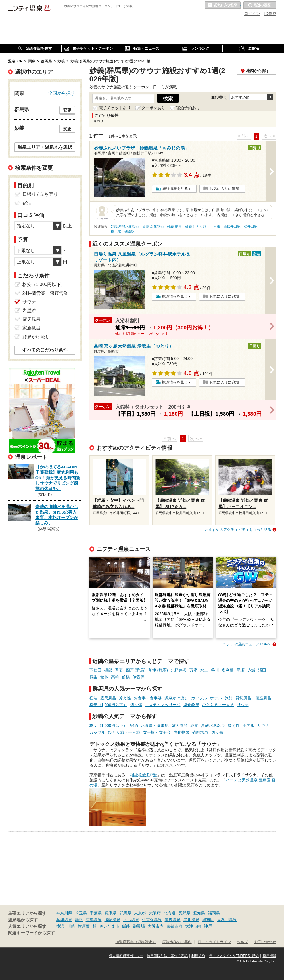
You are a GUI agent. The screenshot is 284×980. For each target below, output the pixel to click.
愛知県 (199, 913)
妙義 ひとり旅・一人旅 (203, 226)
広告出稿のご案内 (177, 942)
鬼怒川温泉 (227, 920)
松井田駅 (251, 226)
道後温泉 (173, 920)
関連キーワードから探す (31, 933)
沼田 (262, 670)
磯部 (108, 670)
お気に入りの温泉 (223, 5)
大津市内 (193, 926)
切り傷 (136, 705)
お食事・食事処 (148, 698)
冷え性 (125, 698)
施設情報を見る (175, 189)
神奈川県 (64, 913)
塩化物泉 (191, 705)
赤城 (251, 670)
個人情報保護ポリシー (126, 956)
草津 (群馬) (158, 670)
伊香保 (139, 677)
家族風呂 (32, 328)
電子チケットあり (115, 108)
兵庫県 (110, 913)
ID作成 (270, 14)
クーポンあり (153, 108)
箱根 (79, 920)
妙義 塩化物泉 (153, 226)
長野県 (184, 913)
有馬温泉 (94, 920)
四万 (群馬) (136, 670)
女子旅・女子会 (157, 732)
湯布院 (208, 920)
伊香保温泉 (152, 920)
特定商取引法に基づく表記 (167, 956)
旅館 (229, 698)
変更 (67, 110)
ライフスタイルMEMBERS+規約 (234, 956)
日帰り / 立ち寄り (40, 194)
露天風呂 (108, 698)
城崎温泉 (112, 920)
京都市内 (174, 926)
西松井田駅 (232, 226)
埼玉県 (81, 913)
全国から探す (62, 93)
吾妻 (119, 670)
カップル (199, 698)
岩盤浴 (29, 311)
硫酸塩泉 (200, 732)
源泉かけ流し (176, 698)
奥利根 (228, 670)
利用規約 (198, 956)
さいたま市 (109, 926)
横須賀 (84, 926)
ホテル (216, 698)
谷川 (215, 670)
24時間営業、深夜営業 (45, 293)
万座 (193, 670)
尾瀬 (241, 670)
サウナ (243, 705)
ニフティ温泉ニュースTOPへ (247, 644)
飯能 (126, 926)
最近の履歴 (260, 5)
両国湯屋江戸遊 (143, 775)
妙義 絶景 (174, 226)
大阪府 (155, 913)
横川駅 (116, 232)
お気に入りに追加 (224, 189)
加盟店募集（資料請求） (136, 942)
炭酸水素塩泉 (213, 725)
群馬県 (125, 913)
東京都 (140, 913)
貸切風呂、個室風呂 (253, 698)
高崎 (115, 677)
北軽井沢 (179, 670)
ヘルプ (242, 942)
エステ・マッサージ (163, 705)
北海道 (170, 913)
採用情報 (270, 956)
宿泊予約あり (188, 108)
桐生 (93, 677)
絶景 (194, 725)
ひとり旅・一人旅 (218, 705)
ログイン (252, 14)
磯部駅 (130, 232)
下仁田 (95, 670)
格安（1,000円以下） (108, 705)
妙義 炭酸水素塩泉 (125, 226)
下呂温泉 (131, 920)
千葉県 (96, 913)
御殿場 (139, 926)
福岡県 (214, 913)
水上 (204, 670)
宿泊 (93, 698)
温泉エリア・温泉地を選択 (45, 147)
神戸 (208, 926)
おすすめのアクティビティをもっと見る (238, 530)
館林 (104, 677)
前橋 (126, 677)
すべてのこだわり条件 (45, 350)
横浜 (60, 926)
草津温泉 (64, 920)
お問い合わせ (265, 942)
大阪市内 (156, 926)
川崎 (71, 926)
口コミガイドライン (214, 942)
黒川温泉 (191, 920)
